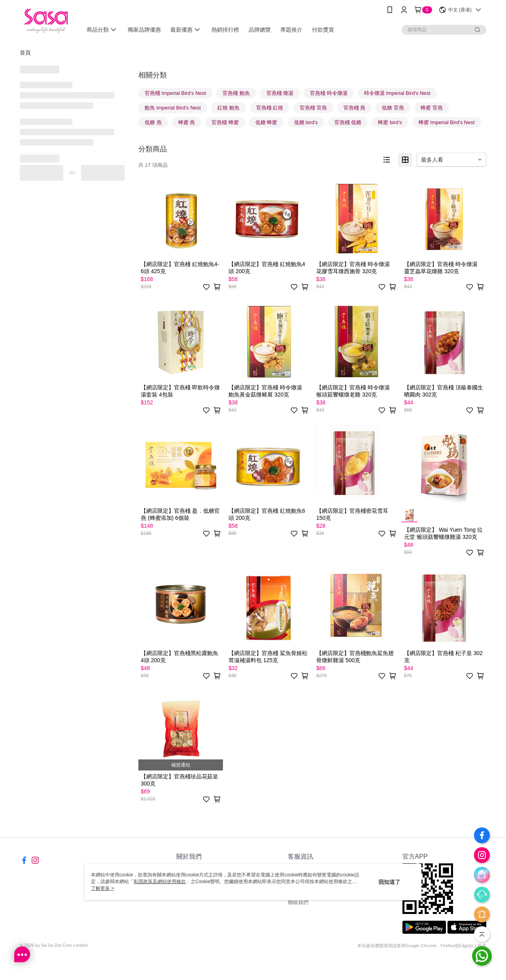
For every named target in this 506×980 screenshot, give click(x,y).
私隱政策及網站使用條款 (160, 882)
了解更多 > (102, 888)
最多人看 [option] (432, 160)
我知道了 (389, 882)
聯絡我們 (298, 902)
